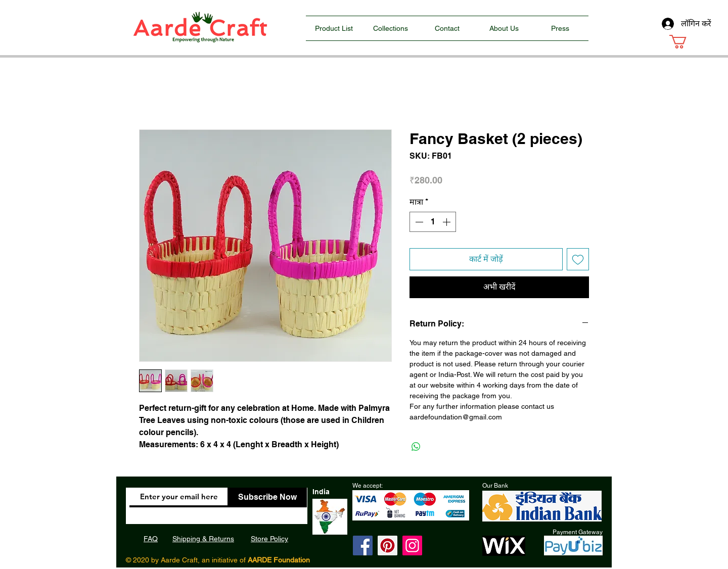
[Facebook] (363, 546)
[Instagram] (412, 546)
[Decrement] (418, 222)
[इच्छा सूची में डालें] (578, 259)
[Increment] (447, 222)
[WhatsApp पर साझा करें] (416, 447)
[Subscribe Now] (267, 497)
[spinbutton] (433, 222)
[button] (686, 42)
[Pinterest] (388, 546)
